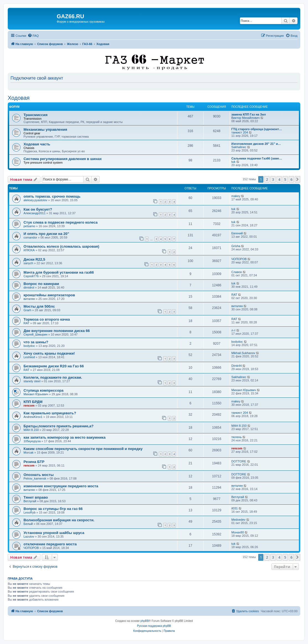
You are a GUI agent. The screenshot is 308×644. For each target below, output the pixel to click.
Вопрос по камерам (41, 284)
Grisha (236, 246)
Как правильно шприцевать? (50, 413)
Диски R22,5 (34, 259)
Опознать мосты (39, 475)
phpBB (145, 621)
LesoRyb (29, 512)
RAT (234, 295)
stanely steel (32, 381)
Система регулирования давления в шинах (63, 159)
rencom (29, 405)
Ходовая (19, 98)
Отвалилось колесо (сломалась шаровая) (61, 246)
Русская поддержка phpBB (154, 626)
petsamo (29, 226)
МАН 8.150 (31, 430)
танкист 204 (240, 132)
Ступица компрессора (43, 390)
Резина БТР (34, 462)
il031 (235, 508)
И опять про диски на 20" (46, 234)
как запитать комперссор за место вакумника (64, 437)
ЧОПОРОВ (239, 259)
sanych (28, 263)
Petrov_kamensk (35, 478)
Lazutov (29, 536)
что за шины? (36, 342)
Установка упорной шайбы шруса (54, 533)
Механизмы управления (45, 129)
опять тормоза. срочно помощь (52, 196)
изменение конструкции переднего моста (61, 486)
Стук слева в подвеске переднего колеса (60, 222)
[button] (297, 179)
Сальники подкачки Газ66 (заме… (257, 158)
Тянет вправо (36, 497)
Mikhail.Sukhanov (243, 353)
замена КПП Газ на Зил (249, 114)
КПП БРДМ (33, 402)
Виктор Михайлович (245, 118)
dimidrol (29, 287)
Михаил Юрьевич (36, 394)
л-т (233, 330)
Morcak (29, 452)
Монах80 (238, 532)
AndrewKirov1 (33, 417)
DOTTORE (239, 461)
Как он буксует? (38, 209)
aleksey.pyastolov (35, 200)
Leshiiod (29, 357)
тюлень (236, 437)
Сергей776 (31, 276)
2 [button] (267, 179)
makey (236, 196)
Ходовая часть (37, 144)
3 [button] (273, 179)
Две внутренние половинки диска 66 (57, 331)
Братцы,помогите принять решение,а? (59, 426)
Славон (237, 272)
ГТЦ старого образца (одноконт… (257, 129)
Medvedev (238, 520)
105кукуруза (32, 441)
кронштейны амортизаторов (49, 295)
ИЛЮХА (29, 250)
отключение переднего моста (50, 544)
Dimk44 (236, 366)
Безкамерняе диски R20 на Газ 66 (54, 366)
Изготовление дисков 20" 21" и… (256, 144)
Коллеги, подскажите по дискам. (53, 377)
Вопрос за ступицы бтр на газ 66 (53, 509)
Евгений (237, 233)
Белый (28, 524)
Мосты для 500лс (39, 306)
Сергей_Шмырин (35, 334)
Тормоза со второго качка (47, 319)
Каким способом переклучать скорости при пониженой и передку (83, 449)
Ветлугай (30, 501)
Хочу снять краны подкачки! (49, 353)
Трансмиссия (36, 115)
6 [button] (291, 179)
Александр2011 (35, 213)
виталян (29, 299)
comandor (30, 237)
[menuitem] (33, 36)
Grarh (27, 310)
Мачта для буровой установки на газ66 (59, 272)
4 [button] (279, 179)
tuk (233, 162)
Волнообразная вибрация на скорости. (59, 520)
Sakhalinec (239, 147)
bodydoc (29, 346)
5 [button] (285, 179)
